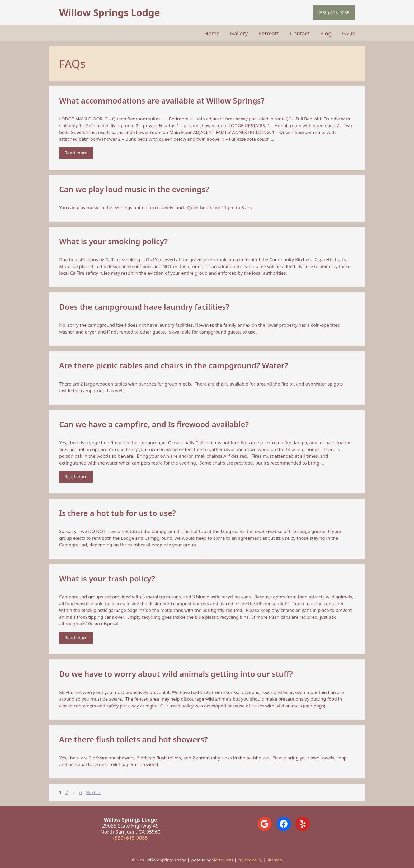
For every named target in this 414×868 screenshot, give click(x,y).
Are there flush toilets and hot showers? (133, 739)
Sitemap (274, 860)
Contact (300, 33)
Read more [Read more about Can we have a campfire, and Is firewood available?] (76, 477)
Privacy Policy (250, 860)
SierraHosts (222, 860)
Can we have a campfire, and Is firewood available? (154, 424)
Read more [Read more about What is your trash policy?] (76, 638)
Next (93, 792)
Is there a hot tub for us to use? (117, 513)
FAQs (349, 33)
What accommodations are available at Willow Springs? (162, 100)
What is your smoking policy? (113, 241)
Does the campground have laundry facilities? (144, 307)
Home (212, 33)
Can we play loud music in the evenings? (134, 189)
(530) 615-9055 (334, 13)
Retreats (269, 33)
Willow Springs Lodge (110, 13)
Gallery (239, 33)
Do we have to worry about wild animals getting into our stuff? (176, 674)
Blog (326, 33)
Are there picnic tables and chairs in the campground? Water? (174, 365)
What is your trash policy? (107, 578)
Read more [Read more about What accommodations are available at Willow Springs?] (76, 153)
